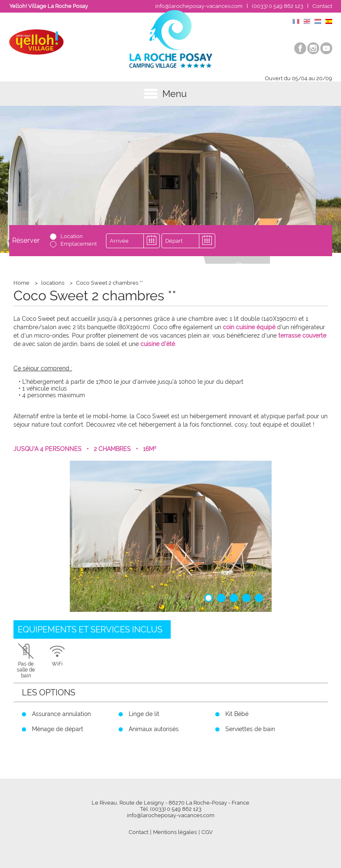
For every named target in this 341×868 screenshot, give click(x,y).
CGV (207, 832)
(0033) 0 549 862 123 (278, 6)
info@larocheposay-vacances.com (199, 6)
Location (72, 236)
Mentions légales (175, 832)
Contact (322, 6)
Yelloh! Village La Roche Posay (49, 6)
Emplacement (79, 244)
